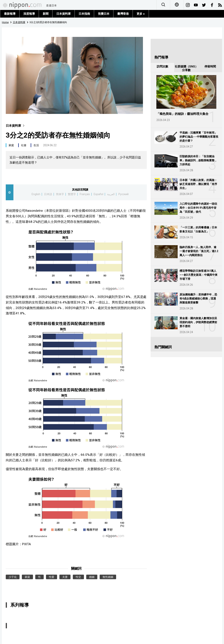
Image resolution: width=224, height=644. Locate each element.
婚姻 (92, 577)
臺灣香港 (123, 14)
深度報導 (29, 14)
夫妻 (65, 577)
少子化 (13, 577)
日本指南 (84, 14)
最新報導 (10, 14)
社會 (24, 145)
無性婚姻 (108, 577)
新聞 (46, 14)
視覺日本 (104, 14)
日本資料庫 (64, 14)
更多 (141, 14)
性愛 (52, 577)
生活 (36, 145)
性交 (78, 577)
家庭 (11, 145)
